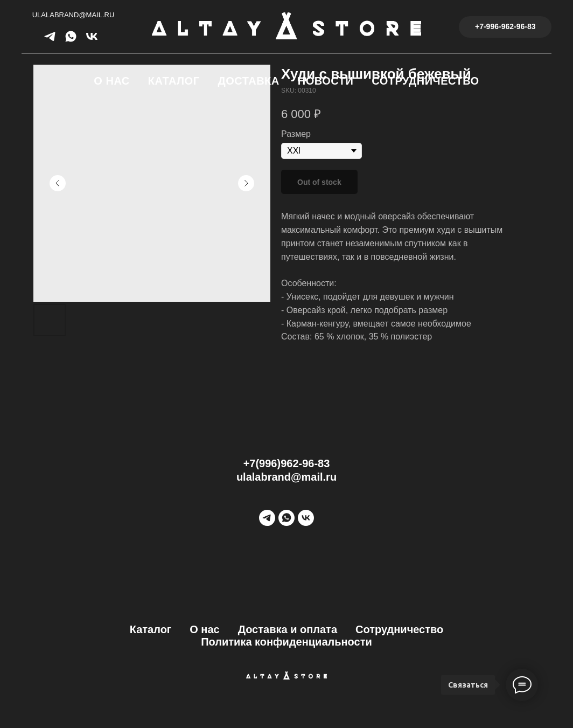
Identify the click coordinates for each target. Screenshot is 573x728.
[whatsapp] (71, 40)
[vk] (92, 40)
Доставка (249, 81)
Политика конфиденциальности (286, 642)
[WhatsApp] (286, 518)
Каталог (174, 81)
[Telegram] (267, 518)
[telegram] (50, 40)
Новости (326, 81)
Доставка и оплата (288, 629)
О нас (111, 81)
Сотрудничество (425, 81)
